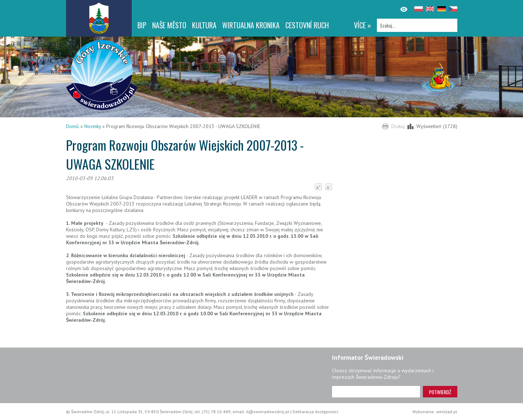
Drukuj (398, 126)
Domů (73, 126)
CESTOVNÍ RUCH (307, 25)
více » (363, 25)
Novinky (93, 126)
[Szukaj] (417, 25)
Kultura (204, 25)
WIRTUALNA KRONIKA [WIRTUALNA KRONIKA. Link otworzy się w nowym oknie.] (251, 25)
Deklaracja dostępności (315, 412)
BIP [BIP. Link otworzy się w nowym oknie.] (142, 25)
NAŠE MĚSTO (169, 25)
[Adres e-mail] (376, 392)
